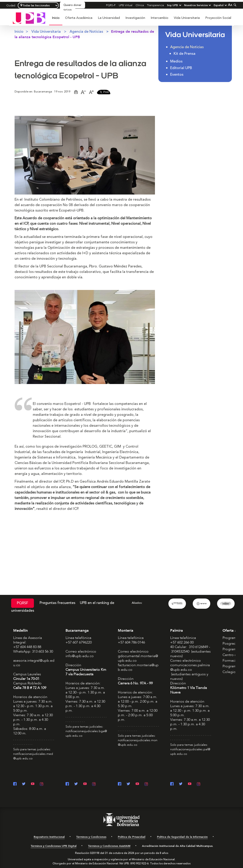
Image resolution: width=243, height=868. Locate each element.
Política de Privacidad (132, 837)
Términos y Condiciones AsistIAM (109, 846)
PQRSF (23, 603)
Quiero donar (72, 5)
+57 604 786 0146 (131, 642)
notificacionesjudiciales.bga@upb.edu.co (86, 733)
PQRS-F (111, 5)
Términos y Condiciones (91, 837)
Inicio (56, 18)
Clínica (140, 5)
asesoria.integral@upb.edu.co (34, 663)
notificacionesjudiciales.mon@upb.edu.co (138, 742)
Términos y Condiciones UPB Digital (54, 846)
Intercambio (159, 18)
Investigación (135, 18)
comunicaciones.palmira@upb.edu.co (190, 667)
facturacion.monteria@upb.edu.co (138, 667)
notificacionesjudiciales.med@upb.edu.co (33, 756)
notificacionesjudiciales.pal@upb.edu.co (190, 752)
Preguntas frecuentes (57, 603)
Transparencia (155, 5)
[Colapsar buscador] (234, 5)
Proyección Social (218, 18)
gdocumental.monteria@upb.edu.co (138, 658)
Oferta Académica (79, 18)
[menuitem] (56, 20)
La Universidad (109, 18)
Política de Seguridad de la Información (182, 837)
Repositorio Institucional (49, 837)
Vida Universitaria (187, 18)
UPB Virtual (126, 5)
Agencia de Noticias (86, 32)
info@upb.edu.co (80, 656)
